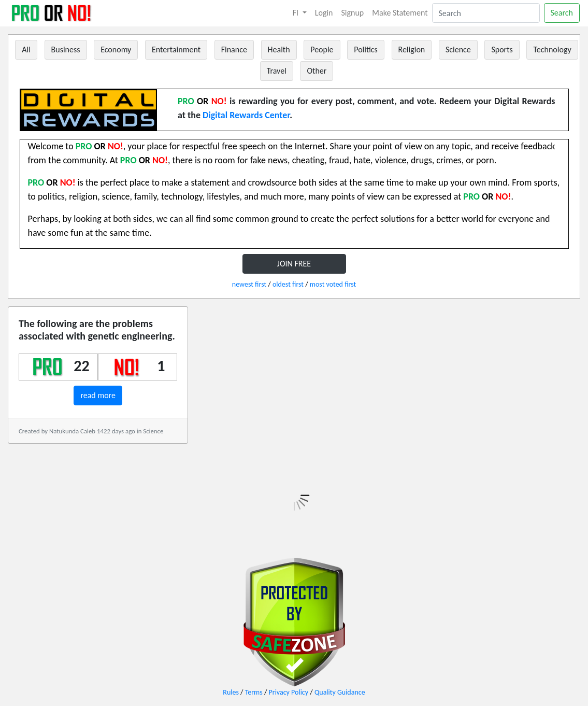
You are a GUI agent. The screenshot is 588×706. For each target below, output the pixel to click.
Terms (254, 692)
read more (98, 395)
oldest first (288, 284)
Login (324, 13)
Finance (234, 50)
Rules (231, 692)
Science (458, 50)
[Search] (486, 13)
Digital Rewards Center (246, 115)
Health (279, 50)
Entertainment (176, 50)
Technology (552, 50)
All (26, 50)
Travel (277, 71)
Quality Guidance (340, 692)
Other (317, 71)
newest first (249, 284)
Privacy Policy (289, 692)
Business (66, 50)
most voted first (333, 284)
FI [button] (297, 13)
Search (562, 13)
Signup (353, 13)
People (322, 50)
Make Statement (400, 13)
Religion (412, 50)
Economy (116, 50)
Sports (502, 50)
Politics (366, 50)
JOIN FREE (294, 264)
